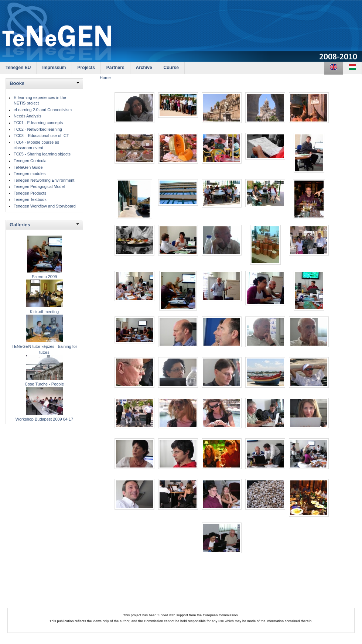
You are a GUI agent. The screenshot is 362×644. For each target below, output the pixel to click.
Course (171, 68)
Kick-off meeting (44, 312)
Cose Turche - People (44, 384)
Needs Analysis (28, 116)
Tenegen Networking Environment (44, 180)
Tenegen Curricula (30, 161)
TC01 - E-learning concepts (38, 123)
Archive (144, 68)
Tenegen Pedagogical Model (39, 186)
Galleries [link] (20, 225)
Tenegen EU (18, 68)
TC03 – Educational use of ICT (41, 136)
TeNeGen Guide (28, 167)
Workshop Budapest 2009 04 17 (44, 419)
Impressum (54, 68)
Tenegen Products (30, 193)
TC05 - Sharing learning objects (42, 154)
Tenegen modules (30, 174)
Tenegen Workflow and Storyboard (45, 206)
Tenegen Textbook (30, 199)
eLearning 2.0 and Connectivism (43, 110)
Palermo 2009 (44, 277)
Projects (86, 68)
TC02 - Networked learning (38, 129)
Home (105, 78)
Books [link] (17, 83)
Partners (115, 68)
